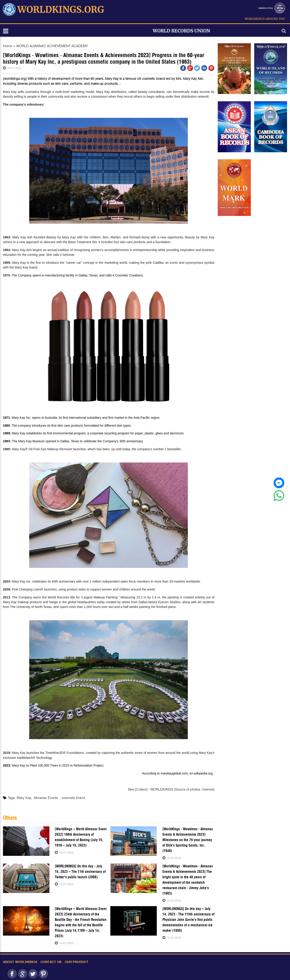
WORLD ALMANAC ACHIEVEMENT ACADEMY (52, 46)
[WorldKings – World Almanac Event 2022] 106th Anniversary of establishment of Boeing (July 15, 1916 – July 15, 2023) (81, 837)
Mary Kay (24, 798)
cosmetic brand (73, 798)
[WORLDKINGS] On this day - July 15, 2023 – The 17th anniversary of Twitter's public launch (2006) (80, 872)
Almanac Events (46, 798)
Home (7, 46)
